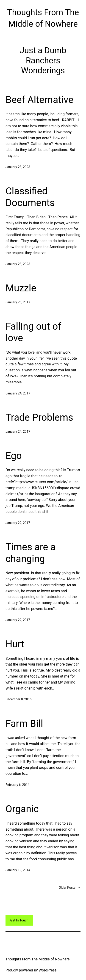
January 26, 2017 (18, 302)
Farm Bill (24, 724)
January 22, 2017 (18, 523)
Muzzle (21, 288)
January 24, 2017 (18, 393)
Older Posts (70, 888)
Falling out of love (33, 332)
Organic (22, 809)
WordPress (48, 970)
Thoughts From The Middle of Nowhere (38, 959)
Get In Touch (19, 920)
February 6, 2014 (17, 785)
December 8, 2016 (19, 699)
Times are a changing (31, 553)
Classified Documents (30, 197)
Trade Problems (39, 417)
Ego (14, 456)
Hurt (15, 644)
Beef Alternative (39, 100)
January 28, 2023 (18, 167)
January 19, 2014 (18, 870)
